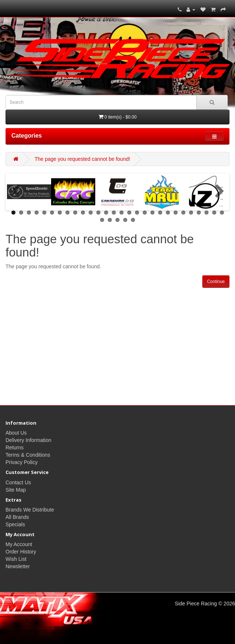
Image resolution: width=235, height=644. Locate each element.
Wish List (16, 559)
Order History (21, 552)
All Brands (17, 517)
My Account (19, 544)
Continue (216, 282)
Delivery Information (29, 440)
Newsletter (18, 566)
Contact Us (18, 482)
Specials (15, 524)
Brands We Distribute (30, 510)
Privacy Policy (22, 462)
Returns (15, 447)
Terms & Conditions (28, 455)
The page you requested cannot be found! (82, 159)
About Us (16, 433)
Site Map (16, 490)
